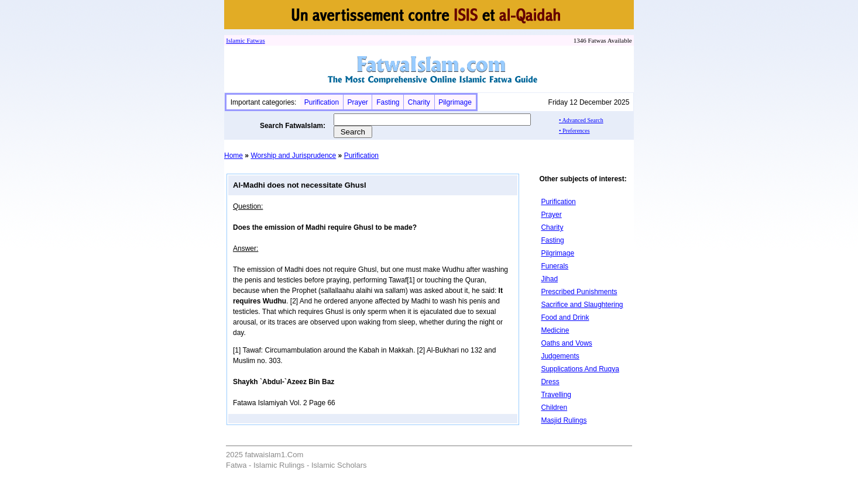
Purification (322, 102)
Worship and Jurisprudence (293, 156)
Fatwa (254, 40)
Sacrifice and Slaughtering (582, 305)
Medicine (555, 330)
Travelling (556, 395)
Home (234, 156)
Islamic (235, 40)
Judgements (560, 356)
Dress (550, 382)
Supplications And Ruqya (580, 369)
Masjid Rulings (564, 420)
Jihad (549, 279)
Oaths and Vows (566, 343)
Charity (419, 102)
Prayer (357, 102)
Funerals (555, 266)
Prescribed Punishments (579, 292)
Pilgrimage (455, 102)
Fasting (388, 102)
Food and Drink (565, 317)
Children (554, 408)
